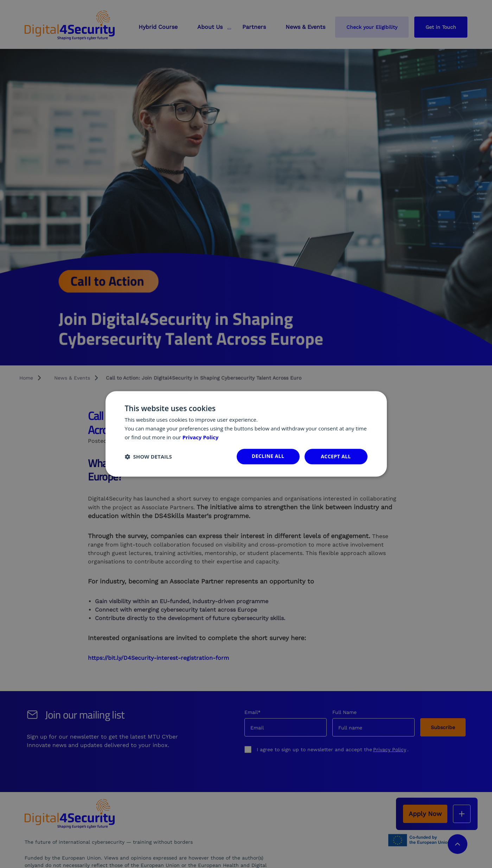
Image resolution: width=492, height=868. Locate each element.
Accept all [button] (336, 456)
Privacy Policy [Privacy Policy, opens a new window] (201, 437)
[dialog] (246, 434)
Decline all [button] (268, 456)
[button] (148, 457)
